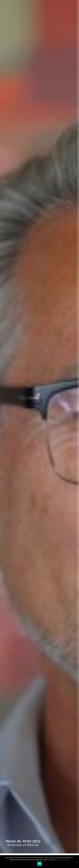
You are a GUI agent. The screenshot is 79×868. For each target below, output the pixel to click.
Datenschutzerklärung (62, 860)
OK (40, 864)
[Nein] (76, 862)
